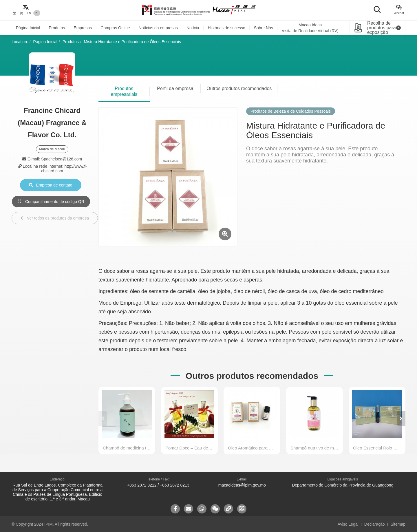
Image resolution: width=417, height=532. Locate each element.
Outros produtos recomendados (239, 88)
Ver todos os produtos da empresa (55, 218)
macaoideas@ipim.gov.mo (242, 485)
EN (29, 13)
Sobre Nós (264, 28)
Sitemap (398, 524)
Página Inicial (28, 28)
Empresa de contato (51, 185)
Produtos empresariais (124, 91)
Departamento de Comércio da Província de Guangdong (343, 485)
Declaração (375, 524)
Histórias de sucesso (227, 28)
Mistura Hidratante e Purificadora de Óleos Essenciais (132, 42)
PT (37, 13)
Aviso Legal (348, 524)
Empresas (83, 28)
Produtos (57, 28)
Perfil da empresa (175, 88)
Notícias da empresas (158, 28)
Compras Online (115, 28)
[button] (401, 418)
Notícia (193, 28)
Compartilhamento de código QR (51, 202)
